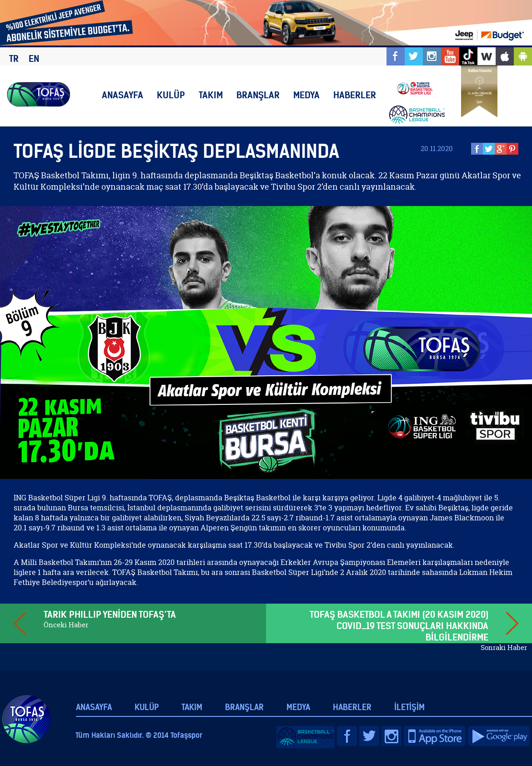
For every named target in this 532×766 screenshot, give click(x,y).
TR (14, 58)
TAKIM (211, 95)
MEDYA (306, 95)
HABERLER (355, 95)
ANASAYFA (123, 95)
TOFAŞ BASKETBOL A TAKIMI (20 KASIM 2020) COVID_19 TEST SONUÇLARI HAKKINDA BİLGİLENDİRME (399, 626)
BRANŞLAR (258, 95)
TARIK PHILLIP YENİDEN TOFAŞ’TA (110, 614)
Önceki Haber (66, 625)
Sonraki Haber (504, 648)
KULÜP (171, 95)
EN (34, 58)
